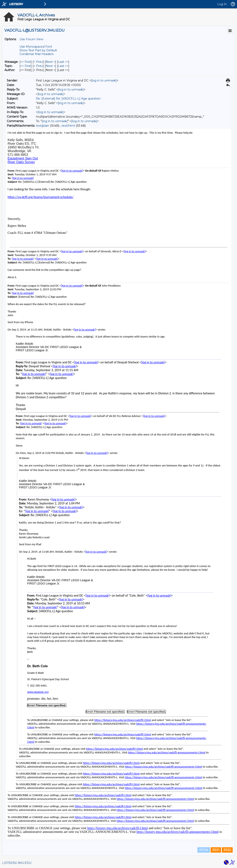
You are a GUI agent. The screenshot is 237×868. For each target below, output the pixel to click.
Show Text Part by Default (38, 50)
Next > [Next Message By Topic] (50, 66)
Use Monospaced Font (36, 47)
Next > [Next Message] (50, 62)
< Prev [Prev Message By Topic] (38, 66)
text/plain (42, 126)
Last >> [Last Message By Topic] (63, 66)
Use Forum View (31, 39)
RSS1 (216, 850)
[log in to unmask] (104, 80)
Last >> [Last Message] (63, 62)
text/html (68, 126)
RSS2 (227, 850)
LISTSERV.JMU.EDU (17, 863)
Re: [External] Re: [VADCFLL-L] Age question (68, 99)
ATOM (204, 850)
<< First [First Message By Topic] (26, 66)
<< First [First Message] (26, 62)
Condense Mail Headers (36, 54)
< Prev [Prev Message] (38, 62)
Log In (222, 4)
